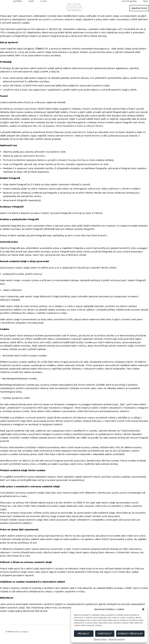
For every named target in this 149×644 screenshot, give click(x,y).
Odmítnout (105, 634)
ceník (31, 6)
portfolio (17, 6)
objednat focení (139, 12)
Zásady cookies (100, 639)
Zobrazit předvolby (130, 634)
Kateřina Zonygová (20, 636)
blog (145, 6)
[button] (143, 609)
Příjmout (84, 634)
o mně (43, 6)
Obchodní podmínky (117, 639)
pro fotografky (130, 6)
